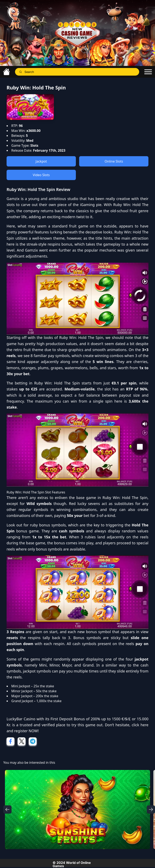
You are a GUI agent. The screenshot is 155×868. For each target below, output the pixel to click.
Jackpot (41, 161)
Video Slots (41, 175)
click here (140, 725)
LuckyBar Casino (21, 719)
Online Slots (114, 161)
